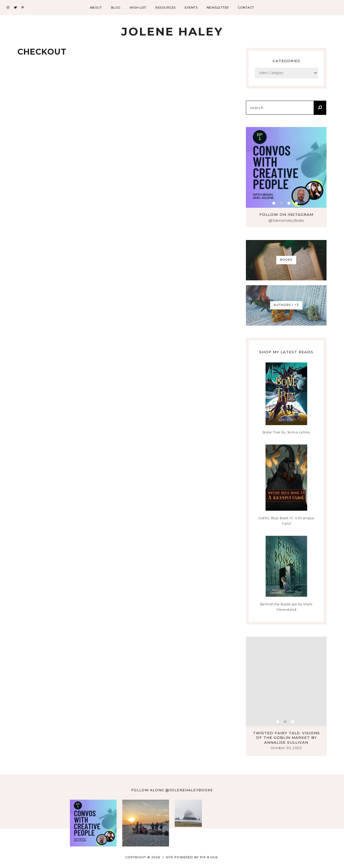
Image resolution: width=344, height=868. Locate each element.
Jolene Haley (172, 31)
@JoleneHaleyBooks (286, 220)
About (96, 8)
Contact (246, 8)
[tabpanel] (286, 167)
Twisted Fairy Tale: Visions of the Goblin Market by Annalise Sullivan (286, 738)
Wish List (138, 8)
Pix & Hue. (209, 857)
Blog (116, 8)
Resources (166, 8)
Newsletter (218, 8)
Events (191, 8)
